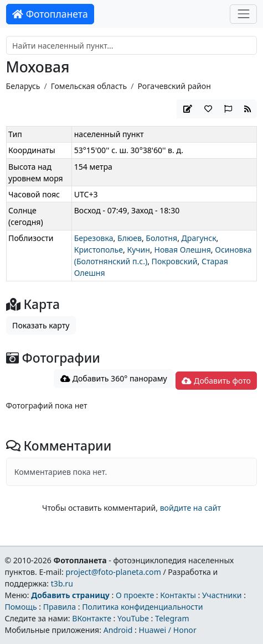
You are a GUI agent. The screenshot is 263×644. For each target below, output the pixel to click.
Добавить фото (216, 381)
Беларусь (23, 86)
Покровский (175, 261)
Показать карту (41, 325)
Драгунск (199, 238)
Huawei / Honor (167, 630)
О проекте (135, 595)
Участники (222, 595)
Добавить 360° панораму (114, 378)
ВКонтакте (92, 618)
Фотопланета (50, 14)
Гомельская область (89, 86)
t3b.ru (62, 583)
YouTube (133, 618)
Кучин (139, 250)
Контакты (178, 595)
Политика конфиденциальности (142, 607)
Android (118, 630)
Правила (60, 607)
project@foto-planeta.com (114, 572)
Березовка (94, 238)
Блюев (130, 238)
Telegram (172, 618)
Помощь (20, 607)
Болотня (161, 238)
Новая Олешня (182, 250)
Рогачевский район (174, 86)
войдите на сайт (190, 508)
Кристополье (99, 250)
